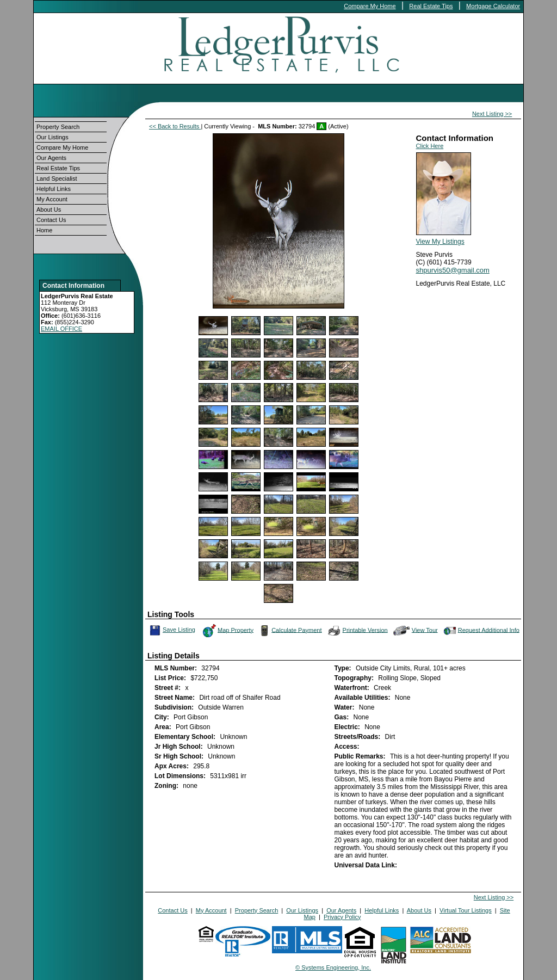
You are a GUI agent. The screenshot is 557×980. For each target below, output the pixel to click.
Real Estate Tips (431, 6)
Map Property (228, 631)
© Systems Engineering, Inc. (333, 967)
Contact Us (51, 220)
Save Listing (172, 630)
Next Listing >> (492, 114)
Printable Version (357, 631)
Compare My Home (370, 6)
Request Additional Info (481, 631)
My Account (52, 199)
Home (44, 230)
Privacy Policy (342, 917)
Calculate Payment (289, 631)
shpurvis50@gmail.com (453, 270)
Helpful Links (54, 189)
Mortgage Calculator (493, 6)
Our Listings (52, 137)
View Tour (416, 630)
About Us (49, 209)
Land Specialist (57, 178)
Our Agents (51, 158)
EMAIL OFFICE (61, 329)
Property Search (58, 127)
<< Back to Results (175, 126)
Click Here (430, 146)
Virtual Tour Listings (466, 910)
